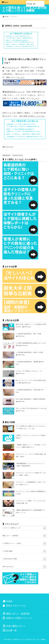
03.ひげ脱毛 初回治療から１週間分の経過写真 (30, 399)
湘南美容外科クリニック (14, 92)
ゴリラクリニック (12, 67)
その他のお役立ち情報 (10, 559)
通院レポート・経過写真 (10, 536)
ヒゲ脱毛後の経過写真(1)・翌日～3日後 (28, 334)
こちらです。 (40, 116)
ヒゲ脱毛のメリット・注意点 (12, 543)
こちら (22, 77)
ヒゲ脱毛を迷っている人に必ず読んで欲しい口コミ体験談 (24, 9)
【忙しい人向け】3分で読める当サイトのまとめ (31, 408)
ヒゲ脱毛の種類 (7, 551)
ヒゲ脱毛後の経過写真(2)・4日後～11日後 (29, 352)
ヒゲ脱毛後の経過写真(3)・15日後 (27, 390)
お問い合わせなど (8, 567)
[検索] (33, 4)
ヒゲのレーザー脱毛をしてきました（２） (29, 371)
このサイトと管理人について (12, 528)
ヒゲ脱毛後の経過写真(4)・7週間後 (27, 362)
